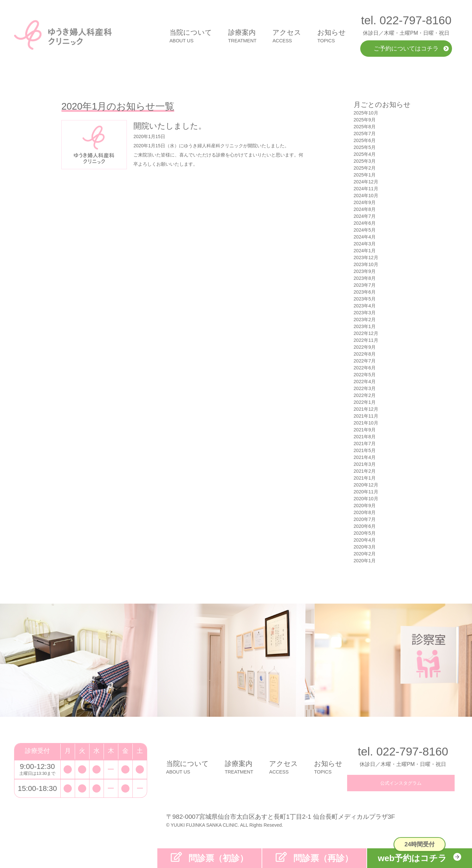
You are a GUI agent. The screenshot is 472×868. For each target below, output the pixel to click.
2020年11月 (366, 492)
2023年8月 (365, 278)
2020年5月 (365, 533)
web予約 (413, 858)
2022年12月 (366, 333)
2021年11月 (366, 416)
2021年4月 (365, 457)
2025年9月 (365, 120)
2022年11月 (366, 340)
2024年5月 (365, 230)
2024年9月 (365, 202)
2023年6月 (365, 292)
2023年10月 (366, 264)
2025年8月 (365, 127)
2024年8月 (365, 209)
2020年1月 (365, 561)
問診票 (218, 858)
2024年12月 (366, 182)
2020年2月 (365, 554)
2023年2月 (365, 320)
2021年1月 (365, 478)
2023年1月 (365, 326)
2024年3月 (365, 244)
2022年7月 (365, 361)
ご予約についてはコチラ (406, 49)
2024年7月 (365, 216)
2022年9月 (365, 347)
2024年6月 (365, 223)
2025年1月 (365, 175)
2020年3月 (365, 547)
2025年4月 (365, 154)
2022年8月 (365, 354)
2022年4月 (365, 382)
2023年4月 (365, 306)
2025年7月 (365, 134)
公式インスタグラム (401, 783)
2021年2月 (365, 471)
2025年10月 (366, 113)
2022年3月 (365, 388)
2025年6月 (365, 140)
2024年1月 (365, 251)
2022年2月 (365, 395)
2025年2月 (365, 168)
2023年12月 (366, 258)
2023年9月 (365, 271)
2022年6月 (365, 368)
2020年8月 (365, 512)
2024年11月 (366, 189)
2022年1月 (365, 402)
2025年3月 (365, 161)
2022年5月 (365, 375)
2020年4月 (365, 540)
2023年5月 (365, 299)
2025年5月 (365, 147)
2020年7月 (365, 519)
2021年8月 (365, 437)
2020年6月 (365, 526)
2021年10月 (366, 423)
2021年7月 (365, 444)
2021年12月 (366, 409)
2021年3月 (365, 464)
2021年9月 (365, 430)
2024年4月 (365, 237)
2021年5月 (365, 450)
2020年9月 (365, 506)
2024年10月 (366, 196)
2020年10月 (366, 499)
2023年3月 (365, 313)
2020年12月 (366, 485)
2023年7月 (365, 285)
